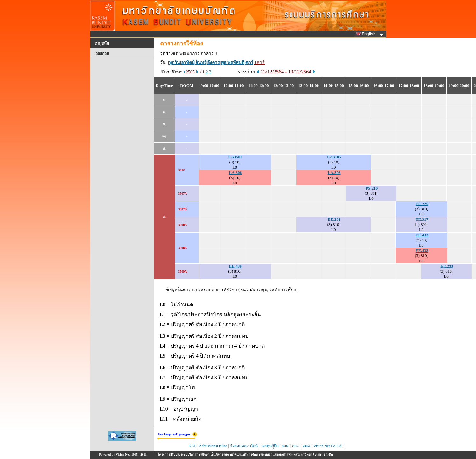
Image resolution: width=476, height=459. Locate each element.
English (367, 34)
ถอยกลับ (102, 53)
